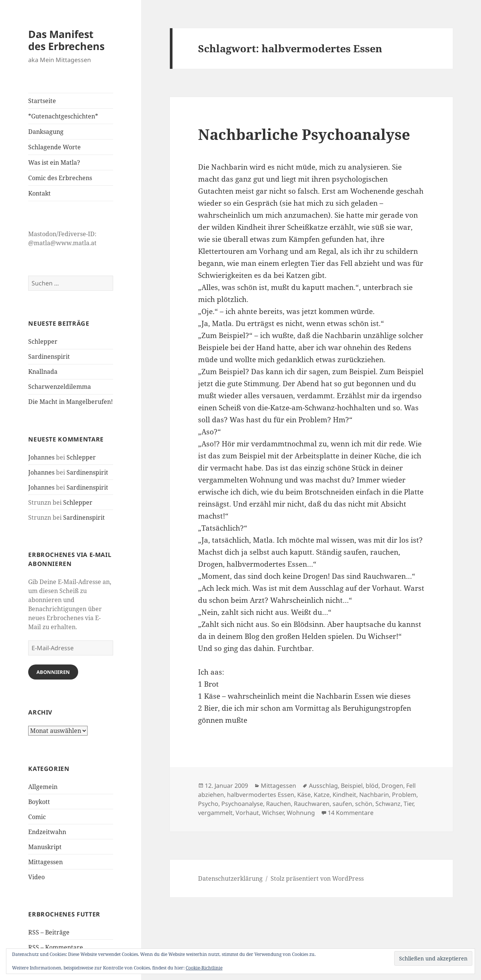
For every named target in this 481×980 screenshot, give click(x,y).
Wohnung (301, 813)
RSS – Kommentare (56, 947)
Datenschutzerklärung (230, 878)
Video (36, 877)
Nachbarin (374, 795)
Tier (408, 804)
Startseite (42, 101)
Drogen (392, 786)
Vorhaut (247, 813)
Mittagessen (45, 862)
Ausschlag (323, 786)
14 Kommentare (351, 813)
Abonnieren (53, 672)
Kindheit (344, 795)
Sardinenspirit (49, 357)
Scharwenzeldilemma (60, 387)
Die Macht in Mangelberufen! (70, 402)
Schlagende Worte (54, 147)
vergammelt (215, 813)
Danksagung (46, 132)
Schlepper (43, 341)
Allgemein (43, 787)
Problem (404, 795)
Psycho (208, 804)
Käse (304, 795)
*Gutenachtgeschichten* (63, 116)
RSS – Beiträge (49, 932)
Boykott (39, 802)
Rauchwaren (312, 804)
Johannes (41, 457)
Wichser (273, 813)
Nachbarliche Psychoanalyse (304, 134)
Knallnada (43, 372)
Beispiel (352, 786)
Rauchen (278, 804)
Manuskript (45, 847)
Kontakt (39, 193)
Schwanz (388, 804)
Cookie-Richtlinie (204, 968)
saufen (342, 804)
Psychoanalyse (242, 804)
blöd (372, 786)
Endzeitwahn (47, 832)
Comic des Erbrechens (60, 178)
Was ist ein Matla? (54, 162)
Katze (322, 795)
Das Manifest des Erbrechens (66, 40)
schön (364, 804)
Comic (37, 817)
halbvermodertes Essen (261, 795)
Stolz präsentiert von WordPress (317, 878)
